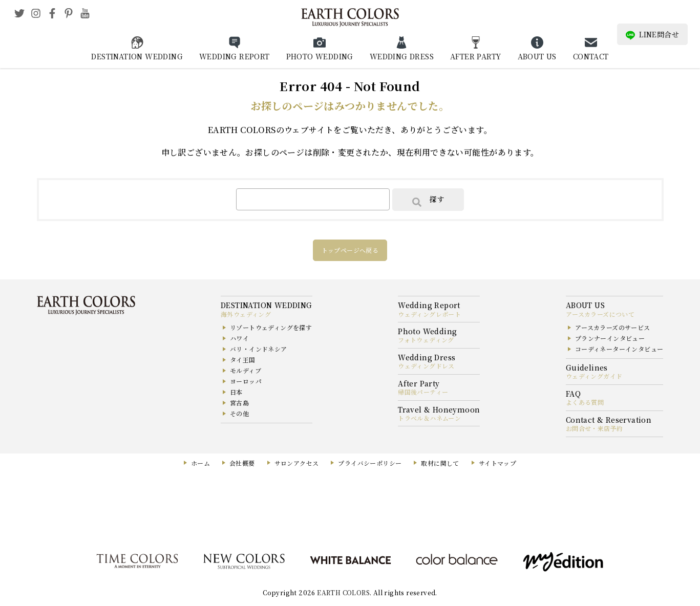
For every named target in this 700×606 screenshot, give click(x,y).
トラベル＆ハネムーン (429, 418)
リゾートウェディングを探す (271, 327)
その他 (239, 413)
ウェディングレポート (429, 314)
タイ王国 (243, 360)
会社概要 (242, 463)
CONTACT (591, 56)
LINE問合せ (652, 35)
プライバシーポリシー (370, 463)
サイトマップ (497, 463)
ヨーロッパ (246, 381)
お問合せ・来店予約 (595, 428)
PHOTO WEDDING (320, 56)
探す (428, 200)
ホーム (200, 463)
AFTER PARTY (475, 56)
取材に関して (440, 463)
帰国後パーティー (423, 392)
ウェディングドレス (426, 366)
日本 (236, 392)
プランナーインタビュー (610, 338)
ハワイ (239, 338)
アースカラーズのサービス (613, 327)
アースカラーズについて (600, 314)
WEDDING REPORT (235, 56)
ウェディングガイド (594, 376)
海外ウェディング (246, 314)
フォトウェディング (426, 340)
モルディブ (246, 370)
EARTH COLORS (343, 592)
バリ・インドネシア (259, 349)
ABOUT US (537, 56)
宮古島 (239, 403)
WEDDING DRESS (402, 56)
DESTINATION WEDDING (137, 56)
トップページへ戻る (350, 250)
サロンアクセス (297, 463)
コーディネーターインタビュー (619, 349)
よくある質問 (585, 402)
